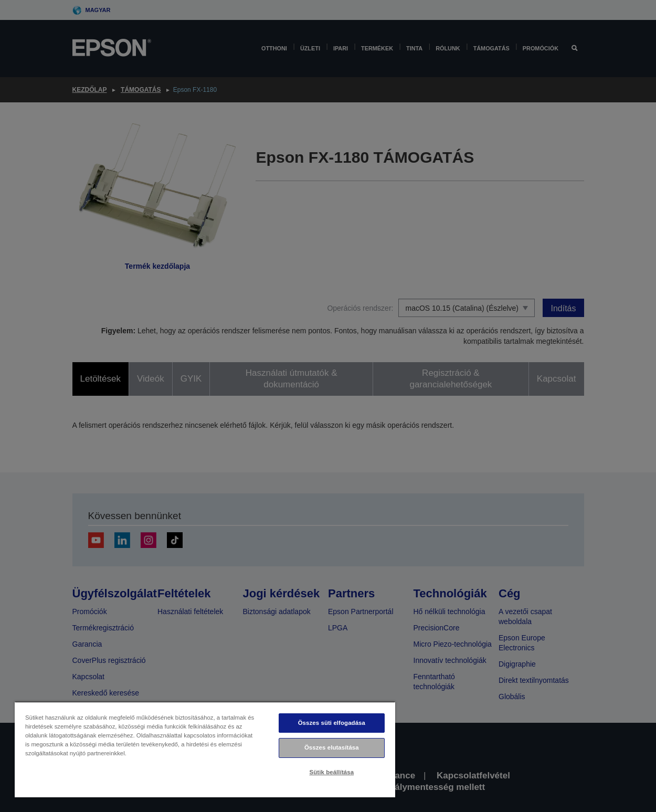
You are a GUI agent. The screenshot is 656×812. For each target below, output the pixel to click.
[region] (205, 749)
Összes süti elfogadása (332, 723)
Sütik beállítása (332, 772)
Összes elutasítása (332, 747)
